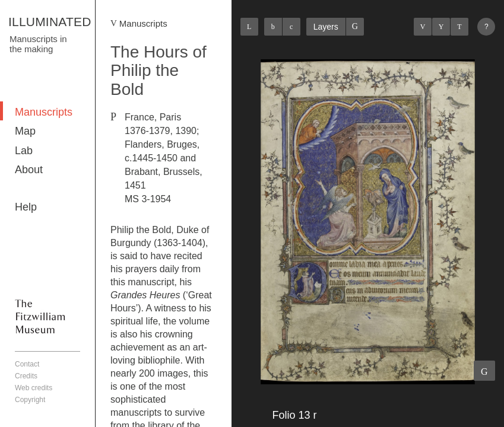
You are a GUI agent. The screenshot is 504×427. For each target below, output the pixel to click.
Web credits (34, 388)
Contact (27, 364)
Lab (24, 151)
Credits (26, 376)
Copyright (30, 400)
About (29, 170)
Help (26, 207)
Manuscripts (44, 112)
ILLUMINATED (50, 22)
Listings (441, 27)
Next (459, 27)
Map (25, 131)
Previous (423, 27)
